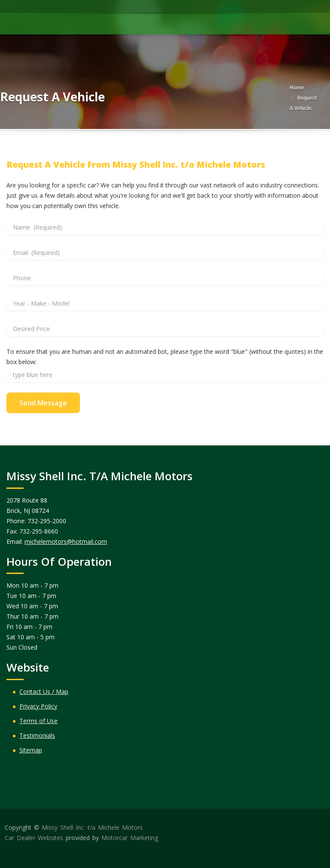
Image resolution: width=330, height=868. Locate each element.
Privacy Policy (38, 706)
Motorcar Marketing (130, 838)
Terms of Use (38, 721)
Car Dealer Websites (34, 838)
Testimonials (37, 735)
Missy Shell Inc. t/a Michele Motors (92, 827)
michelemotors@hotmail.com (66, 541)
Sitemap (31, 750)
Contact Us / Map (44, 692)
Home (297, 87)
